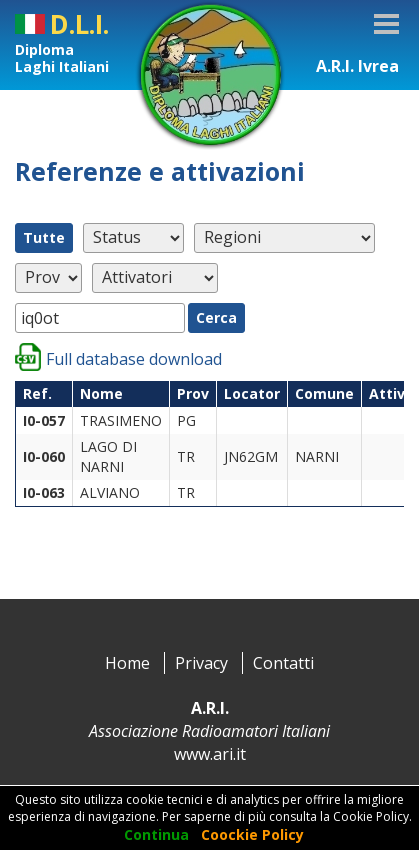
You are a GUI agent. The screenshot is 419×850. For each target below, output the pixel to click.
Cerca (216, 317)
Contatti (283, 663)
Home (127, 663)
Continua (156, 834)
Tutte (44, 237)
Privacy (201, 663)
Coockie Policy (252, 834)
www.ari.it (210, 754)
